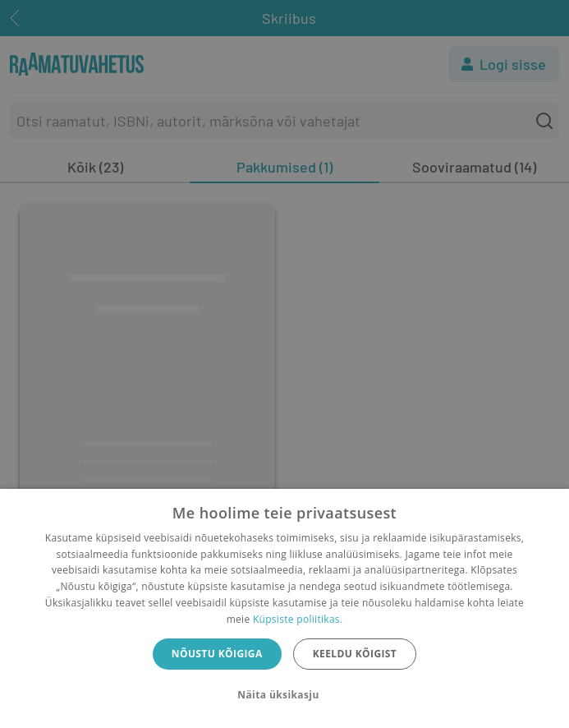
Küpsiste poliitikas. (298, 619)
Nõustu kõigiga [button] (217, 654)
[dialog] (284, 608)
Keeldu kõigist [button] (355, 654)
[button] (284, 695)
